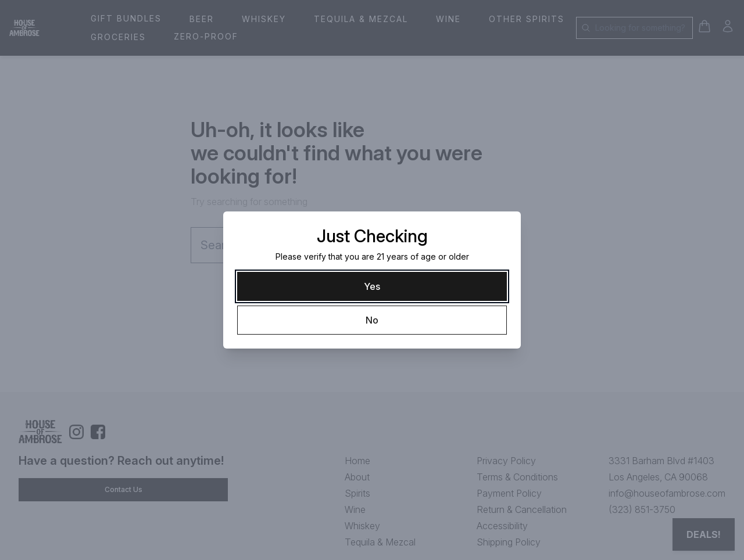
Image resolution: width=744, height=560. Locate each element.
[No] (372, 320)
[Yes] (372, 286)
